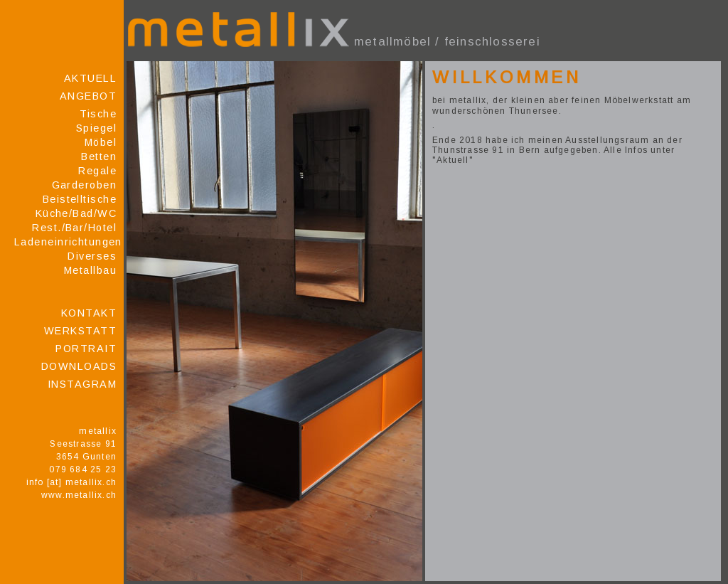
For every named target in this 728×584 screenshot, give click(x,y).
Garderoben (84, 185)
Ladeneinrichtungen (65, 242)
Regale (97, 171)
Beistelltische (80, 199)
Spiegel (96, 128)
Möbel (101, 142)
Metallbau (90, 270)
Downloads (79, 366)
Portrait (86, 349)
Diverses (92, 256)
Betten (99, 156)
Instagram (82, 384)
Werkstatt (80, 331)
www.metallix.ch (79, 495)
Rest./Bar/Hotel (74, 228)
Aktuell (90, 78)
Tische (98, 114)
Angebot (88, 96)
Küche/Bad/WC (76, 213)
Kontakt (89, 313)
